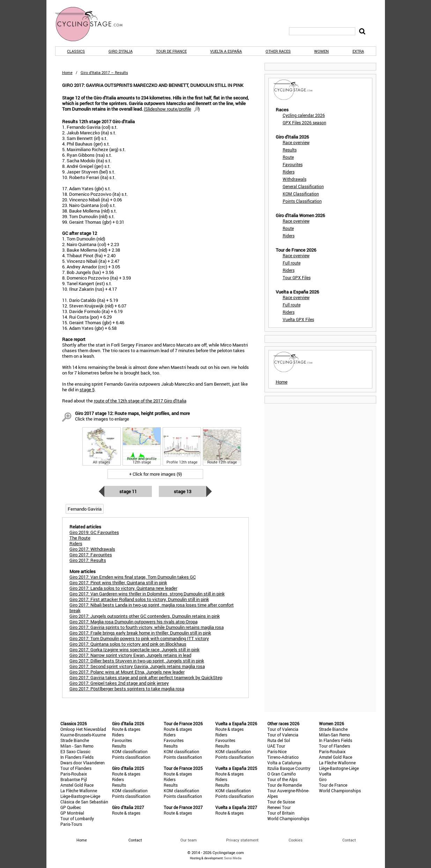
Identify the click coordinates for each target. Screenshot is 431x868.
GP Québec (71, 807)
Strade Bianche (75, 740)
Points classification (131, 757)
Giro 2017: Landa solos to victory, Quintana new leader (123, 588)
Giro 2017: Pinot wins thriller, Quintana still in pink (118, 583)
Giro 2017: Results (88, 560)
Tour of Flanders (76, 768)
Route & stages (126, 729)
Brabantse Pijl (74, 779)
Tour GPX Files (297, 277)
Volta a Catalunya (284, 763)
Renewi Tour (279, 807)
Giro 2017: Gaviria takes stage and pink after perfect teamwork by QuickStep (146, 677)
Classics (76, 51)
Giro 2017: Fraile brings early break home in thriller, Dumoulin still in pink (140, 633)
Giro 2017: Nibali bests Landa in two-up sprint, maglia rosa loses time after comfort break (152, 608)
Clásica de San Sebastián (84, 802)
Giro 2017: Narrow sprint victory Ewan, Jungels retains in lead (130, 655)
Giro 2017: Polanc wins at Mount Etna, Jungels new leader (127, 672)
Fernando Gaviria (85, 509)
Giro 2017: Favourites (91, 555)
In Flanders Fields (77, 757)
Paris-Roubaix (74, 774)
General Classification (303, 186)
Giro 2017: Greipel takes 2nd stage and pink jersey (119, 683)
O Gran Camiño (282, 774)
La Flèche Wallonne (79, 791)
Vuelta (325, 774)
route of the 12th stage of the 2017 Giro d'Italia (140, 401)
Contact (349, 840)
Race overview (296, 142)
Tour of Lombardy (77, 818)
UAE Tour (276, 746)
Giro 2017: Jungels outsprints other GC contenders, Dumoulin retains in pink (145, 616)
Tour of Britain (281, 813)
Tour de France (171, 51)
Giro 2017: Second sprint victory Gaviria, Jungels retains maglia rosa (137, 666)
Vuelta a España (226, 51)
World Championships (288, 818)
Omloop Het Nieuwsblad (83, 729)
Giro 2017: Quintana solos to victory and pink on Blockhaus (128, 644)
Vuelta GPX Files (298, 319)
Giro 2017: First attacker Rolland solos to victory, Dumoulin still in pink (139, 599)
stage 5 (87, 390)
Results (290, 150)
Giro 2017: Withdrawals (92, 549)
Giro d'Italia (121, 51)
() (172, 109)
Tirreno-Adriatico (283, 757)
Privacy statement (242, 840)
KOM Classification (301, 194)
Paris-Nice (277, 751)
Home (67, 72)
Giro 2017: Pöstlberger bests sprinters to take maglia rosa (127, 689)
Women (321, 51)
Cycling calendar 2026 (304, 115)
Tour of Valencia (283, 729)
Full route (292, 263)
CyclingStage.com (94, 24)
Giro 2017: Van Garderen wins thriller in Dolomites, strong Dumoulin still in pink (147, 594)
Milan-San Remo (335, 735)
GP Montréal (72, 813)
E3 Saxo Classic (75, 751)
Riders (289, 172)
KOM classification (130, 751)
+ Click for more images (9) (155, 474)
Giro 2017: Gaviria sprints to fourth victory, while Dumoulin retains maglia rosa (147, 627)
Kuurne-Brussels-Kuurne (83, 735)
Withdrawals (295, 179)
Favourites (293, 164)
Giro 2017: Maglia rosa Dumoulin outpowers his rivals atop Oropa (133, 622)
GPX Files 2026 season (304, 123)
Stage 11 (128, 491)
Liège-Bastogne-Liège (80, 796)
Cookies (296, 840)
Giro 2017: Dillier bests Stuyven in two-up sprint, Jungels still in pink (137, 661)
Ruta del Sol (279, 740)
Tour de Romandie (285, 785)
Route (288, 157)
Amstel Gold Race (77, 785)
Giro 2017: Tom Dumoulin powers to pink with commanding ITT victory (139, 638)
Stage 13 (183, 491)
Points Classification (302, 201)
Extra (358, 51)
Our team (189, 840)
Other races (278, 51)
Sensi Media (233, 858)
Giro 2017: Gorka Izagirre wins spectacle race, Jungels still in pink (135, 650)
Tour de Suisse (281, 802)
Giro (323, 779)
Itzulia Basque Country (289, 768)
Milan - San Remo (77, 746)
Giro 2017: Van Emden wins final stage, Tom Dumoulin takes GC (133, 577)
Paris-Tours (71, 824)
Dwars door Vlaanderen (83, 763)
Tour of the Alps (282, 779)
